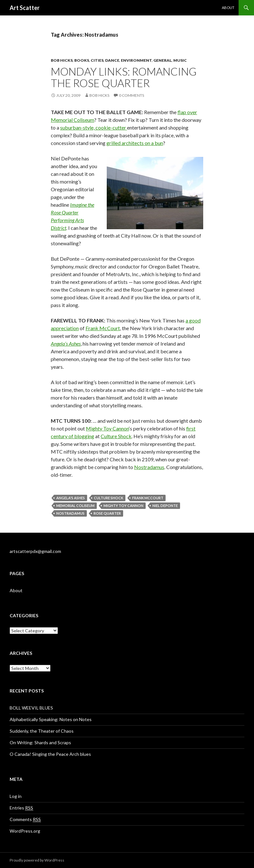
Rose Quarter (107, 513)
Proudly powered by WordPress (37, 860)
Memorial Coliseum (75, 506)
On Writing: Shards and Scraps (40, 742)
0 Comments (132, 95)
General (163, 60)
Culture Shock (116, 436)
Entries (21, 808)
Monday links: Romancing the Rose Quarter (124, 77)
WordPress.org (25, 831)
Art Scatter (25, 8)
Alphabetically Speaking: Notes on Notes (51, 719)
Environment (136, 60)
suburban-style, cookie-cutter (94, 127)
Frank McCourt (103, 328)
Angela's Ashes (71, 498)
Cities (97, 60)
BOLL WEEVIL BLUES (31, 708)
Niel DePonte (165, 506)
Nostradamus (149, 467)
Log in (16, 796)
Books (82, 60)
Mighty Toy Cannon (107, 428)
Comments (25, 819)
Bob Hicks (62, 60)
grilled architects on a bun (135, 143)
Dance (112, 60)
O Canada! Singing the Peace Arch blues (50, 754)
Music (180, 60)
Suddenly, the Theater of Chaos (42, 731)
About (228, 8)
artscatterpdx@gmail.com (35, 551)
